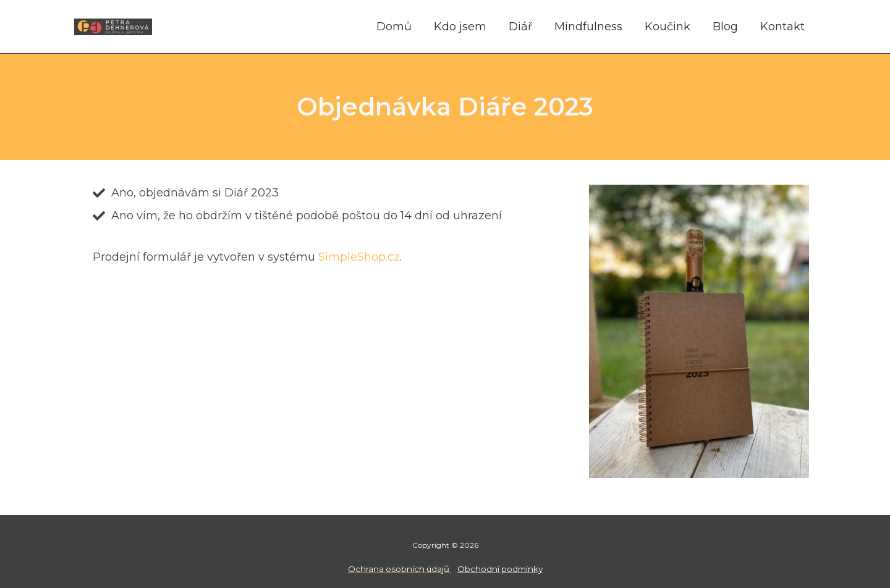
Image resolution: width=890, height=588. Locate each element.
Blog (725, 27)
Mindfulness (588, 27)
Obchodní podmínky (500, 569)
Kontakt (782, 27)
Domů (394, 27)
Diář (520, 27)
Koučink (667, 27)
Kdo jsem (460, 27)
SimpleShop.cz (359, 257)
